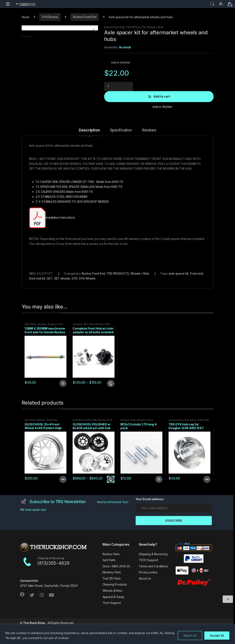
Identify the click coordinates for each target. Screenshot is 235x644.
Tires (133, 439)
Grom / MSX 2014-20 (116, 585)
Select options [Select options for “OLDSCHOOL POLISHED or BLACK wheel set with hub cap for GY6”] (111, 498)
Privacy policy (148, 591)
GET (50, 297)
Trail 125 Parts (112, 597)
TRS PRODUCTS (136, 27)
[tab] (89, 150)
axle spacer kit (179, 292)
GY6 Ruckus (50, 17)
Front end (197, 292)
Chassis (77, 343)
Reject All (190, 635)
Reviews (149, 149)
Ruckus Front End (85, 17)
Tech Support (112, 621)
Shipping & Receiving (153, 572)
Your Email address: (150, 518)
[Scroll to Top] (228, 599)
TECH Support (148, 579)
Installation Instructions (61, 236)
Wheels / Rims (155, 27)
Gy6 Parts (109, 579)
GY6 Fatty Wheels (96, 439)
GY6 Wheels (87, 297)
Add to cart (162, 96)
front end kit (37, 297)
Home (26, 17)
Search (212, 4)
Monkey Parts (112, 591)
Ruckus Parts (111, 572)
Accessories (176, 439)
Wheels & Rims (112, 609)
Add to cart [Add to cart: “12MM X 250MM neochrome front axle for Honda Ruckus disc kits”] (63, 402)
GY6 (74, 297)
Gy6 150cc (31, 343)
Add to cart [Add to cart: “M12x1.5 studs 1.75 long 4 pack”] (159, 498)
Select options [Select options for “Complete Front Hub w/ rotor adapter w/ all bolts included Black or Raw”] (111, 402)
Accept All (217, 635)
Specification (121, 149)
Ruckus (42, 343)
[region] (117, 634)
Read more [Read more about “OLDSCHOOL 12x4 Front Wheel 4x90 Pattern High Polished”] (63, 498)
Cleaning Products (115, 603)
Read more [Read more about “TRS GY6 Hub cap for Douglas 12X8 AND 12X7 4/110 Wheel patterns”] (207, 498)
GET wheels (62, 297)
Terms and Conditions (153, 585)
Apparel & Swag (113, 615)
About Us (145, 597)
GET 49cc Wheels (94, 343)
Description (89, 149)
